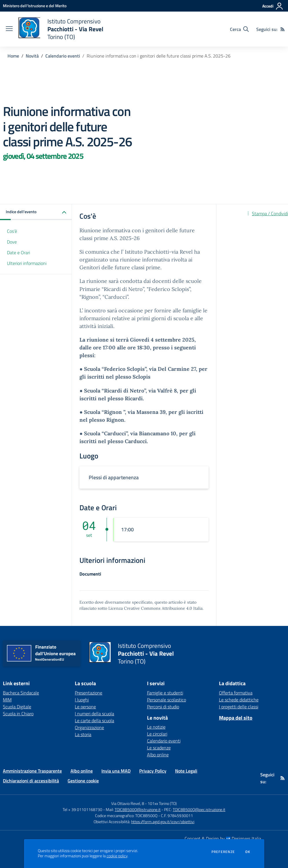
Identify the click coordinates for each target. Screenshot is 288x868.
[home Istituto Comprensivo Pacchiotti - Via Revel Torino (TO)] (61, 29)
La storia (83, 734)
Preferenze (223, 852)
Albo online (158, 755)
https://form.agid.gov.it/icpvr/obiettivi (163, 822)
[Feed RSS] (283, 29)
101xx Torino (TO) (162, 803)
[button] (36, 212)
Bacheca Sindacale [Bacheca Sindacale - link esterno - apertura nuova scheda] (21, 693)
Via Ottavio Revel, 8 (128, 803)
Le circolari (157, 734)
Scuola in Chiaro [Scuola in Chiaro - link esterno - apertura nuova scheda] (18, 714)
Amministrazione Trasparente (32, 771)
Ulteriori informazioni (27, 263)
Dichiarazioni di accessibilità (31, 781)
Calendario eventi (63, 56)
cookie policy (117, 856)
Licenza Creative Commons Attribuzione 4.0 (150, 608)
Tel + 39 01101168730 (82, 809)
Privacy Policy (153, 771)
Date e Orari (18, 253)
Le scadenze (159, 748)
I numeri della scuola (94, 714)
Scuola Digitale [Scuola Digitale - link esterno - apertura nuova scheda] (17, 707)
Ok (248, 852)
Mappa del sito (236, 718)
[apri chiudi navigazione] (9, 29)
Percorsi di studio (163, 707)
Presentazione (89, 693)
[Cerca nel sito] (239, 29)
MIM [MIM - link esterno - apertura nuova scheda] (7, 700)
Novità (32, 56)
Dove (12, 242)
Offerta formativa (236, 693)
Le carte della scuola (94, 720)
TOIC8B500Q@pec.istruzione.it (199, 809)
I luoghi (82, 700)
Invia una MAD (116, 771)
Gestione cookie (83, 781)
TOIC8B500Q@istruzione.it (138, 809)
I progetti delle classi (239, 707)
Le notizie (156, 727)
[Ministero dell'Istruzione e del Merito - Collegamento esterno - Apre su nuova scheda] (35, 6)
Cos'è (12, 231)
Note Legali (186, 771)
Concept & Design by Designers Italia (223, 838)
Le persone (85, 707)
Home (13, 56)
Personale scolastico (167, 700)
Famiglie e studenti (165, 693)
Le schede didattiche (239, 700)
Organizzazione (89, 727)
